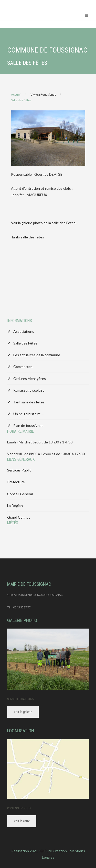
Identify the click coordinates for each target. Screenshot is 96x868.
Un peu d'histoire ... (29, 414)
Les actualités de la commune (37, 355)
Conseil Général (20, 494)
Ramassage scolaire (29, 390)
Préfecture (16, 482)
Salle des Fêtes (25, 343)
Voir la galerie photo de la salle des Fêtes (44, 223)
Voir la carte (22, 821)
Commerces (23, 367)
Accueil (16, 94)
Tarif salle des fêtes (29, 402)
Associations (24, 331)
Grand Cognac (19, 517)
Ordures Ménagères (30, 379)
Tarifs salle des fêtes (28, 237)
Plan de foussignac (28, 425)
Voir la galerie (23, 712)
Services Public (19, 470)
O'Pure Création (54, 851)
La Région (15, 506)
